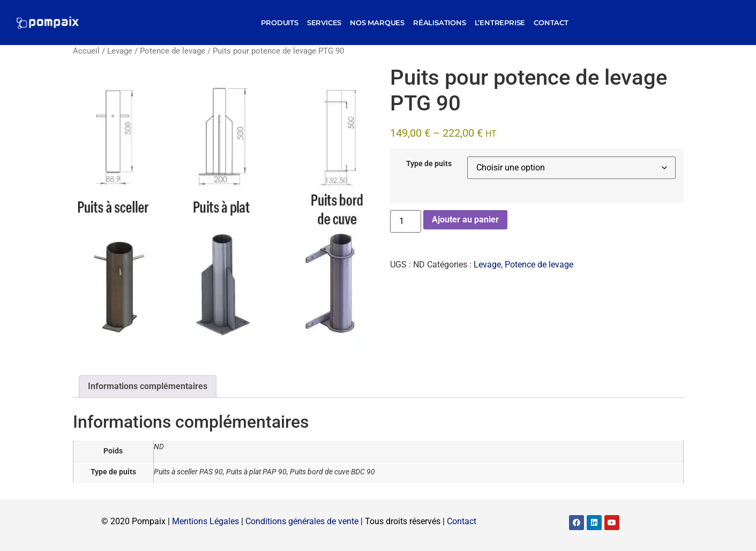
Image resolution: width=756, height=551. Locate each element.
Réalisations (440, 23)
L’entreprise (500, 23)
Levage (120, 51)
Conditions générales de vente (302, 521)
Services (324, 23)
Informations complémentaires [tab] (148, 386)
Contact (551, 23)
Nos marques (377, 23)
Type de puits (429, 164)
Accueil (86, 51)
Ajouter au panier (465, 219)
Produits (279, 23)
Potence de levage (173, 51)
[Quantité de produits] (406, 221)
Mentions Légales (205, 521)
